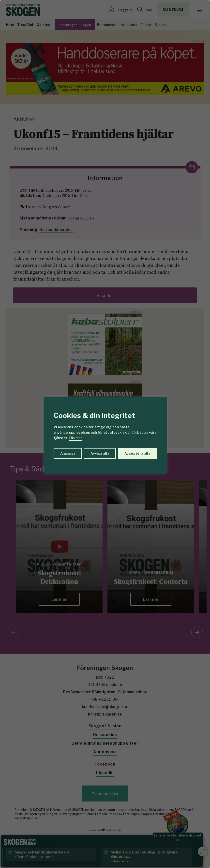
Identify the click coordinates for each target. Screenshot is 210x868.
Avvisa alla (100, 453)
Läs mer (75, 438)
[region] (105, 434)
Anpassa (68, 453)
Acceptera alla (137, 453)
